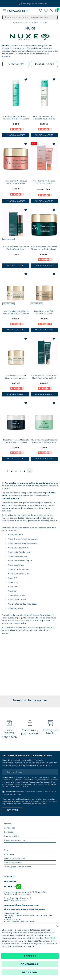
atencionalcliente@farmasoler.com (22, 905)
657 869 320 (13, 886)
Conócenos (10, 828)
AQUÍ (52, 938)
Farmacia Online (20, 22)
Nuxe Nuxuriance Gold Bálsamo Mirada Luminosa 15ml (16, 378)
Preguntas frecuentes (14, 840)
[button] (26, 80)
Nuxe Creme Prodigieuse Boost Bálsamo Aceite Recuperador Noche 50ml (16, 183)
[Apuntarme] (12, 810)
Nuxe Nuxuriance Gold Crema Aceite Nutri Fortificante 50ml (16, 312)
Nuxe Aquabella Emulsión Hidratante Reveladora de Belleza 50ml (44, 119)
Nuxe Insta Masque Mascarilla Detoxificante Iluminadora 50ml (16, 442)
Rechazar (30, 972)
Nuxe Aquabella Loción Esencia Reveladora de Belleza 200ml (16, 118)
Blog (6, 850)
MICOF (8, 917)
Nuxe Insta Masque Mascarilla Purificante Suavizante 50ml (44, 441)
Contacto (9, 832)
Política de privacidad (20, 786)
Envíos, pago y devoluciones (18, 867)
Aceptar (30, 956)
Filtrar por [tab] (16, 64)
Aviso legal (9, 854)
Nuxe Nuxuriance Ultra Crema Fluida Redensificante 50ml (44, 377)
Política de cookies (13, 863)
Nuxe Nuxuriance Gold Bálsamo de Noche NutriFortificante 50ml (44, 314)
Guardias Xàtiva (11, 836)
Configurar (30, 964)
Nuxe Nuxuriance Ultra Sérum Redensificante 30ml (16, 248)
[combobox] (30, 17)
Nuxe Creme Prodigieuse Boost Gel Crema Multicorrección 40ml (44, 183)
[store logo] (19, 11)
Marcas (35, 22)
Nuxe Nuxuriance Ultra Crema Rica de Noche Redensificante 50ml (44, 249)
